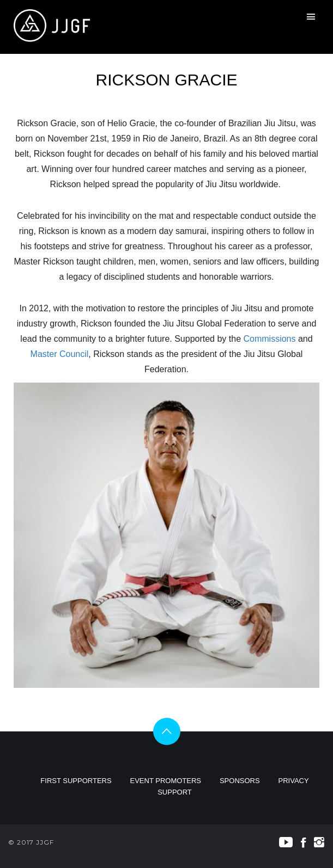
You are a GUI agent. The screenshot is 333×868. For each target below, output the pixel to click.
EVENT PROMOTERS (166, 781)
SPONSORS (240, 781)
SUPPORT (175, 792)
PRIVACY (294, 781)
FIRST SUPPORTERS (76, 781)
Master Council (60, 354)
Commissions (269, 339)
